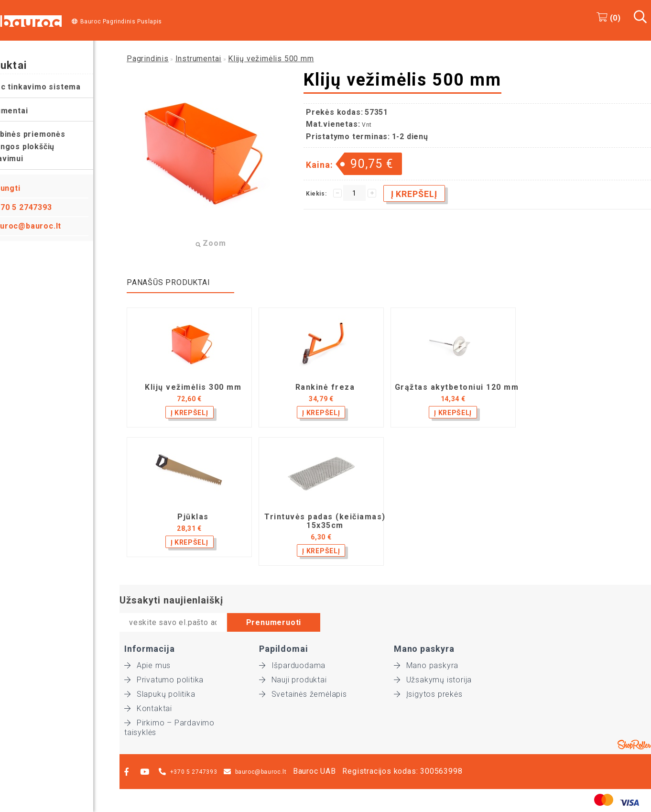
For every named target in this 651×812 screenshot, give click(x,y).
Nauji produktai (293, 680)
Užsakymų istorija (433, 680)
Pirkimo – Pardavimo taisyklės (169, 723)
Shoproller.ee (634, 745)
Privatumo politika (164, 680)
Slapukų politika (160, 694)
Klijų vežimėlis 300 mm (193, 387)
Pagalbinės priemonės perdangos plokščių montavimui (48, 146)
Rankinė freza (325, 387)
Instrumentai (29, 111)
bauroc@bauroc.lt (53, 226)
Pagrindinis (148, 59)
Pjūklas (193, 517)
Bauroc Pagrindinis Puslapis (121, 22)
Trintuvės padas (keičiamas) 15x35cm (325, 521)
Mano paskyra (426, 665)
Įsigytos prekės (428, 694)
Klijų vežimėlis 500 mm (271, 59)
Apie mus (147, 665)
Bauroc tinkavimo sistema (55, 87)
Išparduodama (292, 665)
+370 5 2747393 (48, 207)
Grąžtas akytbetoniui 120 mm (457, 387)
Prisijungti (26, 188)
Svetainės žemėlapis (303, 694)
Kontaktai (148, 708)
